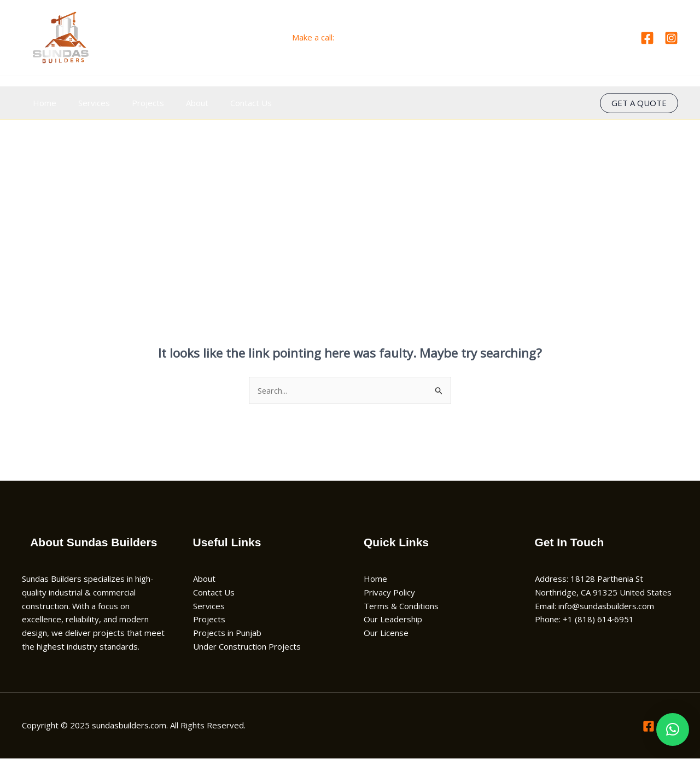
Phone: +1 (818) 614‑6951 (585, 620)
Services (86, 103)
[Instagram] (671, 38)
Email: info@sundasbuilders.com (594, 606)
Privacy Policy (389, 593)
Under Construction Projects (247, 647)
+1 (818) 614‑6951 (372, 37)
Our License (386, 633)
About (178, 103)
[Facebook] (647, 38)
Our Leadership (393, 620)
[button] (639, 103)
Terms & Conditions (401, 606)
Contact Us (226, 103)
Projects (134, 103)
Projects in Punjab (227, 633)
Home (42, 103)
